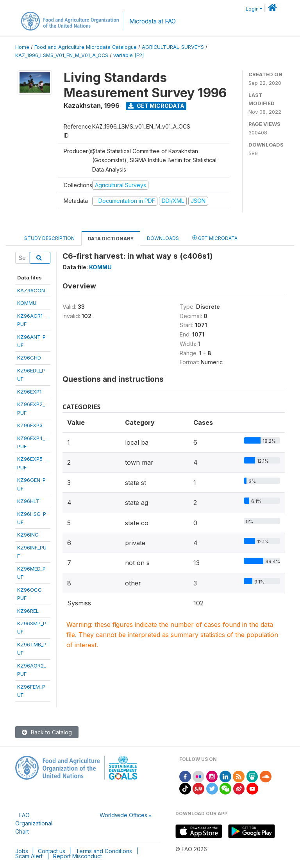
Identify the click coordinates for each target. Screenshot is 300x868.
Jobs (22, 851)
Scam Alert (29, 856)
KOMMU (27, 303)
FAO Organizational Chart (34, 823)
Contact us (52, 851)
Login (252, 9)
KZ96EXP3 (30, 425)
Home (22, 47)
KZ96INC (28, 535)
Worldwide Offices (123, 815)
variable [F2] (129, 55)
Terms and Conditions (104, 851)
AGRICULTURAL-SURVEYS (173, 47)
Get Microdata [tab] (215, 238)
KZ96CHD (29, 358)
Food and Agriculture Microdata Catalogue (86, 47)
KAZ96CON (31, 290)
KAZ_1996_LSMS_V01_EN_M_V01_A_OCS (62, 55)
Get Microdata (156, 106)
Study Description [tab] (49, 238)
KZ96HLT (28, 501)
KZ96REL (28, 611)
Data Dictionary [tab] (111, 239)
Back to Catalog (47, 732)
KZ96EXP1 (29, 392)
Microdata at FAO (153, 21)
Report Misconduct (78, 856)
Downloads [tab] (163, 238)
